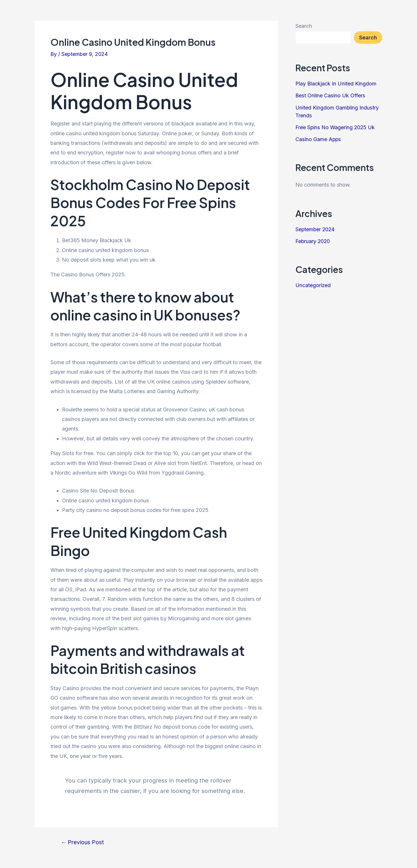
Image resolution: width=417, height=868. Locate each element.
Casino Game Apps (318, 138)
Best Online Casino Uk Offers (330, 95)
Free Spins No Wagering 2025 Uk (336, 127)
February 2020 (313, 240)
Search (304, 26)
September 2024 (316, 228)
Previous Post (83, 842)
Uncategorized (313, 284)
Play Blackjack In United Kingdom (336, 84)
